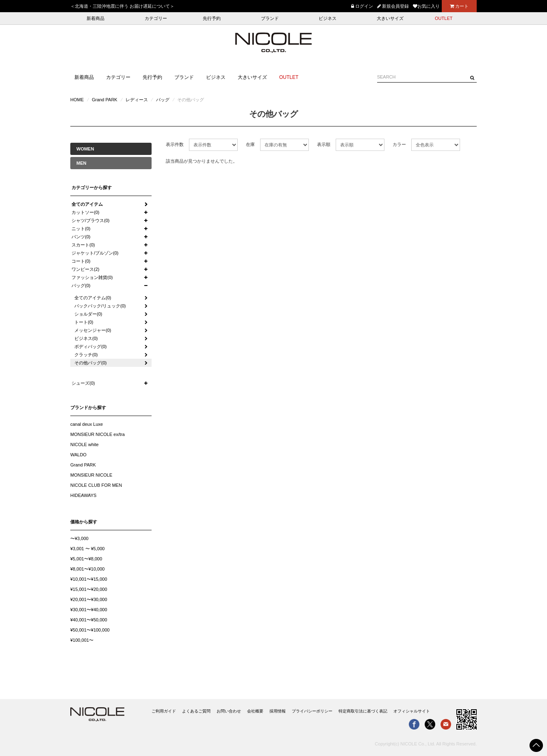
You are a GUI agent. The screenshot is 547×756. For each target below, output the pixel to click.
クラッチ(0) (86, 355)
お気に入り (426, 6)
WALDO (78, 455)
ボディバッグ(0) (90, 346)
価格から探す (84, 522)
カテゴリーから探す (92, 187)
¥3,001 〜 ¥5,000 (87, 549)
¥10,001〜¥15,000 (89, 579)
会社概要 (255, 711)
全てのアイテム (87, 204)
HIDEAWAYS (83, 495)
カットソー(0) (85, 212)
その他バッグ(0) (90, 363)
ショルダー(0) (88, 314)
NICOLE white (85, 444)
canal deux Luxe (87, 424)
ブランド (270, 18)
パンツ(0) (81, 237)
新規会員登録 (393, 6)
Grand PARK (105, 100)
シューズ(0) (83, 383)
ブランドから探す (88, 407)
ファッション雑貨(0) (92, 277)
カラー (399, 144)
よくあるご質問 (196, 711)
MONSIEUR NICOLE (91, 475)
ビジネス (328, 18)
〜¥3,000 (79, 538)
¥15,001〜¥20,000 (89, 589)
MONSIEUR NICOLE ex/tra (98, 434)
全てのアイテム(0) (93, 298)
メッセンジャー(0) (93, 330)
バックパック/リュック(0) (100, 306)
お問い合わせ (229, 711)
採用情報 (278, 711)
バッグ (163, 100)
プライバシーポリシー (312, 711)
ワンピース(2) (85, 269)
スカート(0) (83, 245)
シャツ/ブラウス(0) (91, 220)
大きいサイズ (390, 18)
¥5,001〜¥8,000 (86, 559)
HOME (77, 100)
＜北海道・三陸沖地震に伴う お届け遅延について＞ (122, 6)
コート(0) (81, 261)
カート (459, 6)
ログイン (362, 6)
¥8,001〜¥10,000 (87, 569)
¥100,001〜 (82, 640)
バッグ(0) (81, 285)
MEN (81, 163)
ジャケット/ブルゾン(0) (95, 253)
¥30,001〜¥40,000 (89, 610)
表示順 (324, 144)
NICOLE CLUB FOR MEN (96, 485)
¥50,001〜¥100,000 (90, 630)
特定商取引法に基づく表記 (363, 711)
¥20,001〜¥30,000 (89, 599)
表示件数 (175, 144)
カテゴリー (156, 18)
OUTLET (444, 18)
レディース (137, 100)
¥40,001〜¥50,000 (89, 620)
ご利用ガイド (164, 711)
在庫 (250, 144)
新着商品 (96, 18)
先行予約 (212, 18)
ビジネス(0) (86, 338)
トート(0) (84, 322)
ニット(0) (81, 229)
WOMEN (85, 149)
